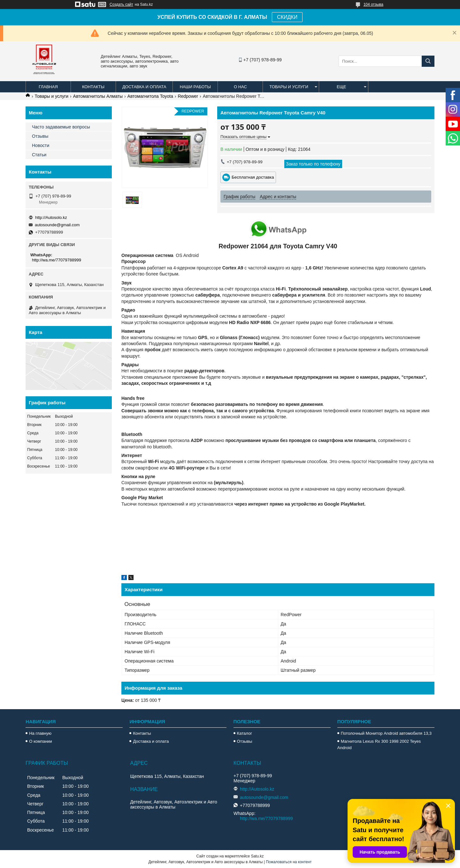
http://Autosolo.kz (51, 217)
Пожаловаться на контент (289, 862)
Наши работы (195, 87)
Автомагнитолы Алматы (98, 96)
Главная (48, 87)
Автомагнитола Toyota (150, 96)
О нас (240, 87)
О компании (41, 741)
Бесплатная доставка (253, 177)
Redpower (188, 96)
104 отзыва (373, 4)
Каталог (245, 733)
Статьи (39, 155)
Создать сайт (121, 4)
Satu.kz (257, 856)
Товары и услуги (289, 87)
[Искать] (428, 61)
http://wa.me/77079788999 (57, 260)
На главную (40, 733)
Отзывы (40, 136)
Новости (41, 145)
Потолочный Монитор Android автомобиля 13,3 (386, 733)
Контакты (93, 87)
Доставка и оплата (144, 87)
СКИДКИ (287, 17)
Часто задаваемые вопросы (61, 127)
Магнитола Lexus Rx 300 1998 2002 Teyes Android (379, 744)
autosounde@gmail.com (57, 225)
